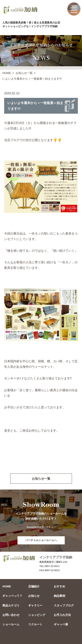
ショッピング (37, 615)
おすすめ (59, 586)
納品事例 (59, 596)
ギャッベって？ (12, 596)
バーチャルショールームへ (41, 540)
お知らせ (34, 596)
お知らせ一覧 (24, 73)
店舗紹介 (34, 586)
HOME (7, 73)
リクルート (35, 624)
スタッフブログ (64, 605)
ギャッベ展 (61, 624)
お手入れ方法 (62, 615)
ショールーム (11, 624)
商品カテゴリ (11, 605)
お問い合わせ (11, 615)
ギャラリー (35, 605)
